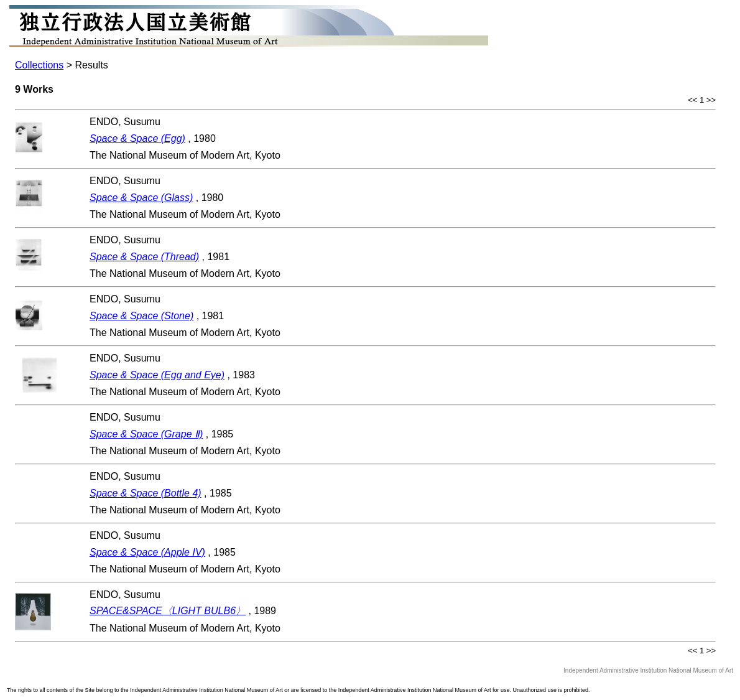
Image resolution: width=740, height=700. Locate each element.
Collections (39, 65)
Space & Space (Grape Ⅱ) (146, 434)
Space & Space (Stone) (141, 316)
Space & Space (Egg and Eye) (157, 375)
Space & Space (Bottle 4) (146, 493)
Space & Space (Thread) (144, 257)
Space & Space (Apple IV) (147, 552)
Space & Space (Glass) (141, 198)
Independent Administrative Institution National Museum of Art (648, 670)
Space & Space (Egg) (137, 138)
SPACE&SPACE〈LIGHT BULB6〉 (168, 611)
